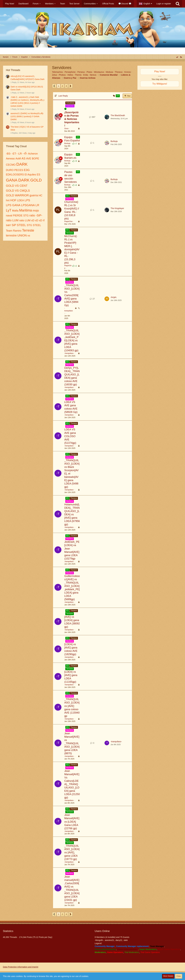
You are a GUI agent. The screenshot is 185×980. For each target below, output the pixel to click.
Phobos (62, 75)
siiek (126, 940)
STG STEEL (34, 225)
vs (29, 236)
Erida (86, 75)
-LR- (20, 154)
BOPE (35, 159)
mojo (36, 210)
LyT (9, 210)
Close (179, 976)
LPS (27, 200)
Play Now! (160, 71)
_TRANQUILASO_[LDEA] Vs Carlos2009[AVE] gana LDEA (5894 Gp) (72, 295)
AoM (18, 159)
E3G (27, 170)
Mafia (15, 211)
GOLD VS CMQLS (18, 191)
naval (9, 216)
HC (40, 195)
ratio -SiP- (36, 215)
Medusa (109, 72)
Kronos (127, 72)
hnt (8, 200)
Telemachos (57, 72)
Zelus (54, 75)
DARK (22, 164)
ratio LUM (12, 220)
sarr (8, 225)
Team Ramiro (14, 231)
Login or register (164, 4)
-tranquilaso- (69, 311)
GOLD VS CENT (17, 186)
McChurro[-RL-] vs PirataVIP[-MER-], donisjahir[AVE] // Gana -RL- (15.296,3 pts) (72, 249)
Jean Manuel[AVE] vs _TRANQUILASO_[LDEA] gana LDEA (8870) (72, 743)
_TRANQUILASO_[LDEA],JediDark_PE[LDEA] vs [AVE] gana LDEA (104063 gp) (72, 340)
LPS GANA (13, 205)
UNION (22, 235)
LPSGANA (28, 205)
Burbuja (67, 143)
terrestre (11, 235)
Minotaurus (99, 72)
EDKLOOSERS (15, 175)
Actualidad (70, 103)
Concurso (70, 106)
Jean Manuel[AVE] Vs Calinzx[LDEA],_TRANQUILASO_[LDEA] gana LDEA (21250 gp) (72, 784)
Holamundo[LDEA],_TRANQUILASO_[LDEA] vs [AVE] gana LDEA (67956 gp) (72, 514)
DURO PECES (15, 170)
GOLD (36, 180)
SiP (14, 225)
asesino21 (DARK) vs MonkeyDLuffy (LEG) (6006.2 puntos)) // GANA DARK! (27, 116)
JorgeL (114, 297)
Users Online (102, 931)
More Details (168, 976)
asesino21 (110, 940)
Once (66, 129)
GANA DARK (18, 180)
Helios (70, 75)
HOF (13, 200)
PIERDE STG (21, 216)
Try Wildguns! (160, 84)
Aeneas (10, 159)
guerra (34, 195)
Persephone (70, 72)
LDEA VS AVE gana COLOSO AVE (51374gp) (70, 436)
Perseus (81, 72)
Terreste (28, 230)
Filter (127, 96)
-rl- (25, 153)
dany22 (119, 940)
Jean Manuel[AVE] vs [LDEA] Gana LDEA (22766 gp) (72, 822)
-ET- (14, 154)
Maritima (26, 210)
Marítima (70, 199)
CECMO (11, 165)
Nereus (93, 75)
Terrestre (70, 233)
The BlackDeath (118, 115)
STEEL (21, 225)
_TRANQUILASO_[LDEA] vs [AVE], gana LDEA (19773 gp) (72, 852)
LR (37, 205)
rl (44, 220)
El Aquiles (30, 175)
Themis (78, 75)
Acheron (33, 154)
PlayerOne (68, 221)
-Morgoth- (99, 940)
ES (38, 175)
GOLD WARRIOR (17, 195)
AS (23, 158)
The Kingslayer (117, 208)
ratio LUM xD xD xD (31, 220)
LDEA (20, 200)
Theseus (119, 72)
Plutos (89, 72)
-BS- (9, 154)
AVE (29, 159)
